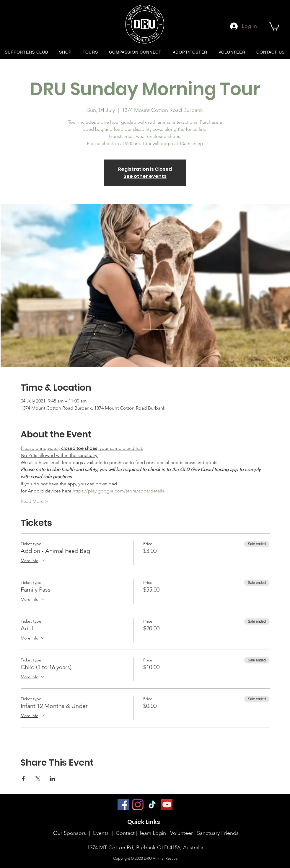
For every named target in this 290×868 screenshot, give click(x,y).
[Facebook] (123, 805)
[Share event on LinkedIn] (52, 779)
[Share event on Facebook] (23, 779)
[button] (274, 26)
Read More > (34, 501)
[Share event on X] (38, 779)
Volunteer (182, 833)
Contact (125, 833)
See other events (145, 176)
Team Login (152, 833)
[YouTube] (167, 805)
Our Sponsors (70, 833)
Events (101, 833)
